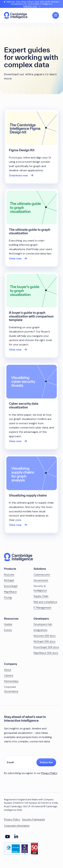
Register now (30, 6)
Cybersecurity (42, 575)
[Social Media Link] (7, 837)
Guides (8, 624)
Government (41, 580)
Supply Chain (41, 596)
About (8, 670)
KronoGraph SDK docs (46, 647)
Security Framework (33, 820)
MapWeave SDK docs (46, 653)
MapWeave (10, 592)
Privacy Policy (49, 773)
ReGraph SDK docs (45, 641)
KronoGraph (11, 586)
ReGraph (9, 580)
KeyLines (9, 575)
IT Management (43, 608)
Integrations (40, 630)
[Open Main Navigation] (56, 15)
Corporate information (17, 826)
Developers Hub (43, 624)
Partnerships (11, 681)
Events (8, 630)
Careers (9, 676)
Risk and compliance (45, 602)
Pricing (8, 598)
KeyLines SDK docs (45, 636)
